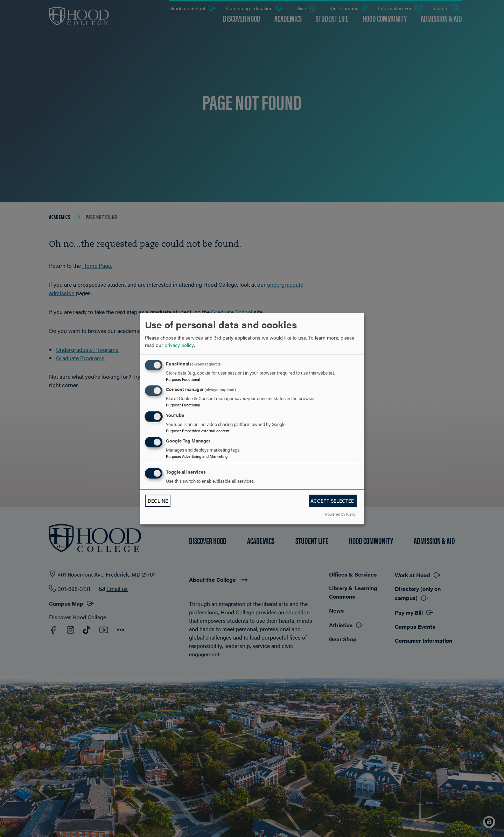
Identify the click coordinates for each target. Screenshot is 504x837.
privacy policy (179, 345)
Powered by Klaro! (341, 514)
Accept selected (332, 501)
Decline (158, 501)
